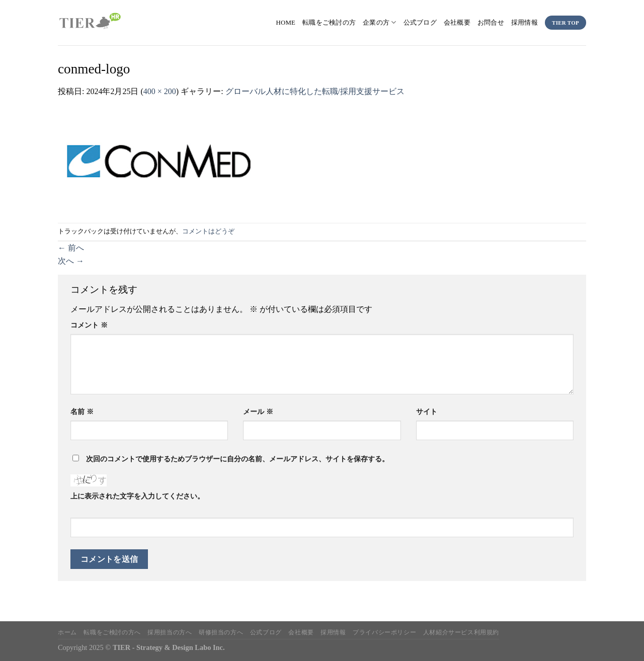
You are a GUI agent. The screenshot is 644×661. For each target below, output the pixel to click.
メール (258, 411)
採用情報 (525, 23)
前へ (71, 248)
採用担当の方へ (170, 632)
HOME (286, 23)
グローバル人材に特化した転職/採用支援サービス (315, 91)
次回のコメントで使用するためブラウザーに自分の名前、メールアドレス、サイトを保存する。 (237, 459)
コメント (89, 325)
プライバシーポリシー (384, 632)
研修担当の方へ (221, 632)
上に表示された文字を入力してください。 (137, 496)
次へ (71, 261)
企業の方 (379, 22)
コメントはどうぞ (208, 231)
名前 (82, 411)
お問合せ (491, 23)
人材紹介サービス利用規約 (461, 632)
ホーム (67, 632)
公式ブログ (420, 23)
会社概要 (457, 23)
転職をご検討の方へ (112, 632)
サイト (427, 411)
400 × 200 (160, 91)
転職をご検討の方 (329, 23)
